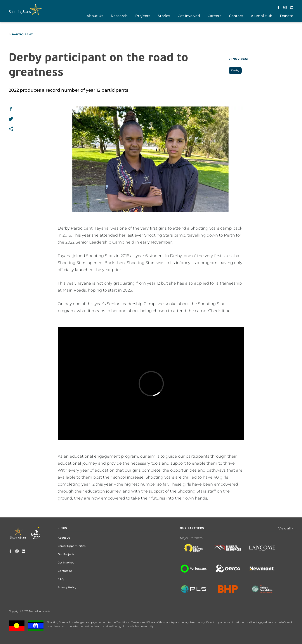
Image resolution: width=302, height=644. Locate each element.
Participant (22, 34)
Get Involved (66, 562)
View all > (286, 528)
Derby (235, 70)
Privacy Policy (67, 587)
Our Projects (66, 554)
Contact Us (65, 571)
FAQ (61, 579)
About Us (64, 538)
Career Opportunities (72, 546)
